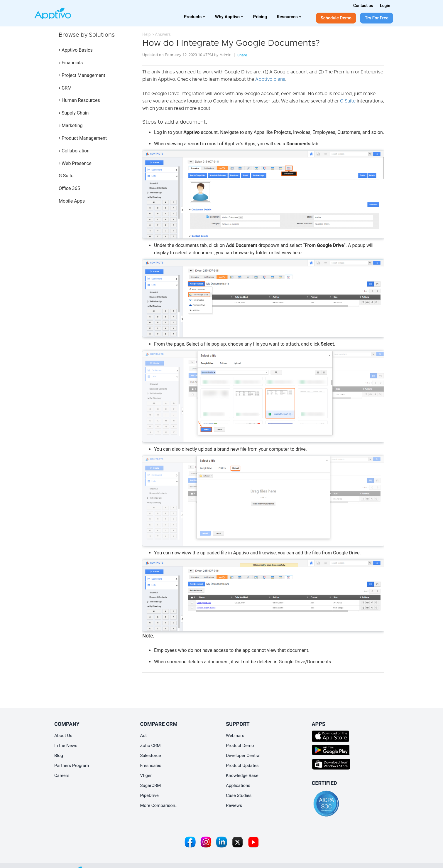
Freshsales (151, 766)
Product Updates (242, 766)
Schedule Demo (336, 18)
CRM (65, 88)
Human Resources (79, 100)
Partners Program (72, 766)
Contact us (363, 6)
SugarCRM (151, 785)
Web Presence (75, 163)
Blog (59, 756)
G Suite (66, 176)
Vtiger (146, 776)
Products (195, 17)
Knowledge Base (242, 776)
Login (385, 6)
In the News (66, 746)
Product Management (83, 138)
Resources (289, 17)
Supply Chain (74, 113)
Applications (238, 785)
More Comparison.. (159, 805)
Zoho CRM (151, 746)
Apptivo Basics (76, 50)
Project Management (82, 75)
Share (242, 55)
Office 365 (69, 188)
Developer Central (243, 756)
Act (144, 736)
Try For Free (377, 18)
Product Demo (240, 746)
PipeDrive (149, 795)
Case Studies (239, 795)
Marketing (71, 126)
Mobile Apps (72, 201)
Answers (163, 34)
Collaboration (74, 151)
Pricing (260, 17)
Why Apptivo (229, 17)
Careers (62, 776)
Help (147, 34)
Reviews (234, 805)
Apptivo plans (270, 79)
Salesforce (151, 756)
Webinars (235, 736)
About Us (63, 736)
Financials (71, 63)
